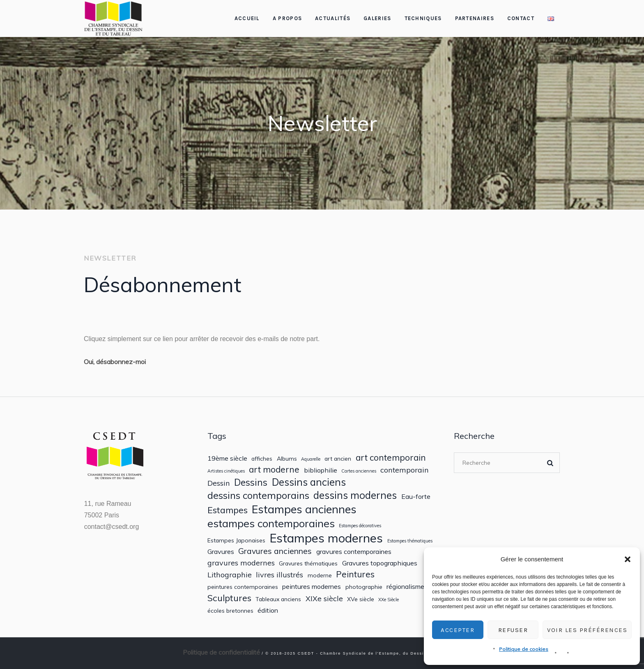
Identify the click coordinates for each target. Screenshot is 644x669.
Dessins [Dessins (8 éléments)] (251, 482)
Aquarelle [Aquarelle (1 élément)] (311, 459)
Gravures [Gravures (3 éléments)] (221, 552)
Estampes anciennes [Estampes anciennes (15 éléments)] (304, 509)
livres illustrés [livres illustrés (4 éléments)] (279, 575)
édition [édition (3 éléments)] (268, 610)
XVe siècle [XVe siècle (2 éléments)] (361, 599)
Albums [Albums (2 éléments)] (287, 459)
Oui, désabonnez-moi (115, 362)
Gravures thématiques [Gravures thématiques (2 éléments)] (308, 563)
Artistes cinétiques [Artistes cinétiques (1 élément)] (226, 471)
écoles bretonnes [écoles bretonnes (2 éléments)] (230, 611)
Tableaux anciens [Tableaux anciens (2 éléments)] (278, 599)
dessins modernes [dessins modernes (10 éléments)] (355, 495)
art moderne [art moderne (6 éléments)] (274, 469)
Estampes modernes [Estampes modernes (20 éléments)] (326, 538)
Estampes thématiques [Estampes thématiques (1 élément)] (410, 541)
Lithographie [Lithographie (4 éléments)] (230, 575)
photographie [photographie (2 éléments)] (364, 587)
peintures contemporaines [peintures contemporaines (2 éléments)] (243, 587)
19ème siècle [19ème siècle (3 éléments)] (227, 458)
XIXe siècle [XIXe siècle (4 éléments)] (324, 599)
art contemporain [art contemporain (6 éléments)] (391, 458)
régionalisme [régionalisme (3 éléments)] (405, 587)
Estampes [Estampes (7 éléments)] (228, 510)
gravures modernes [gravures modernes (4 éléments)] (241, 563)
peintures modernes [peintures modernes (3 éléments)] (312, 587)
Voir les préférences (587, 630)
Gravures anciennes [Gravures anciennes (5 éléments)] (275, 551)
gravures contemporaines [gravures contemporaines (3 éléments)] (354, 552)
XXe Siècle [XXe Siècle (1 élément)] (389, 600)
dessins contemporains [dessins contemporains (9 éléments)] (258, 495)
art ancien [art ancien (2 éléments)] (338, 459)
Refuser (513, 630)
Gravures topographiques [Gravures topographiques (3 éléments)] (380, 563)
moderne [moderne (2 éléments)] (320, 575)
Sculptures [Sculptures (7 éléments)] (229, 598)
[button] (628, 559)
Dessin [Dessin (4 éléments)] (219, 483)
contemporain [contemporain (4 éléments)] (405, 470)
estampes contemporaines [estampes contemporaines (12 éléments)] (271, 523)
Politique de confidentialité (221, 652)
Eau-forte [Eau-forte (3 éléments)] (416, 497)
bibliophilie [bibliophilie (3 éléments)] (321, 470)
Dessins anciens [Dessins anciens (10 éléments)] (309, 482)
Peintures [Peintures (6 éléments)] (355, 574)
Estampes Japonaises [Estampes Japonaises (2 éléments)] (236, 540)
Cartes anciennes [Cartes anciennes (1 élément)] (359, 471)
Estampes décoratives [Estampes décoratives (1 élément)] (360, 526)
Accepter (458, 630)
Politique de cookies (524, 649)
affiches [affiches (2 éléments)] (262, 459)
